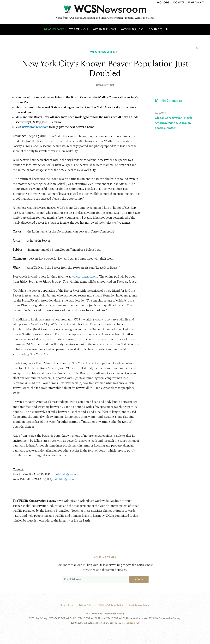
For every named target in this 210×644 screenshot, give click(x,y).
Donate (179, 3)
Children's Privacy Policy (111, 605)
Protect (171, 128)
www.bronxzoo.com (84, 277)
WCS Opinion (79, 30)
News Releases (55, 30)
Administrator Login (139, 605)
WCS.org (163, 3)
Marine (172, 123)
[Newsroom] (105, 10)
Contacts (155, 30)
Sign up (139, 579)
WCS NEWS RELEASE (104, 52)
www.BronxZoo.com (35, 127)
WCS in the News (105, 30)
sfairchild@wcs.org (64, 479)
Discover (184, 123)
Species (160, 128)
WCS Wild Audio (132, 30)
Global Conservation (169, 118)
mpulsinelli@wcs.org (65, 474)
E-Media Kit (196, 3)
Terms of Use (67, 605)
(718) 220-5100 (132, 623)
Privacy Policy (86, 605)
